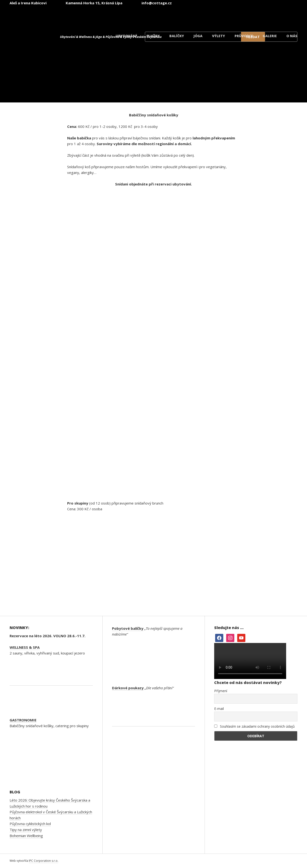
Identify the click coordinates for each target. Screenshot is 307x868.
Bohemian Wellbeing (26, 836)
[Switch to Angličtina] (195, 16)
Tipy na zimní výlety (26, 830)
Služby (153, 36)
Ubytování (126, 36)
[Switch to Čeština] (166, 16)
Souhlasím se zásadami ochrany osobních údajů (254, 726)
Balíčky (177, 36)
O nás (292, 36)
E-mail (219, 709)
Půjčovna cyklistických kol (30, 824)
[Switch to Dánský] (281, 16)
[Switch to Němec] (224, 16)
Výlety (218, 36)
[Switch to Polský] (252, 16)
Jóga (198, 36)
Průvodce (244, 36)
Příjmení (221, 691)
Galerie (270, 36)
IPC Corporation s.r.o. (44, 861)
